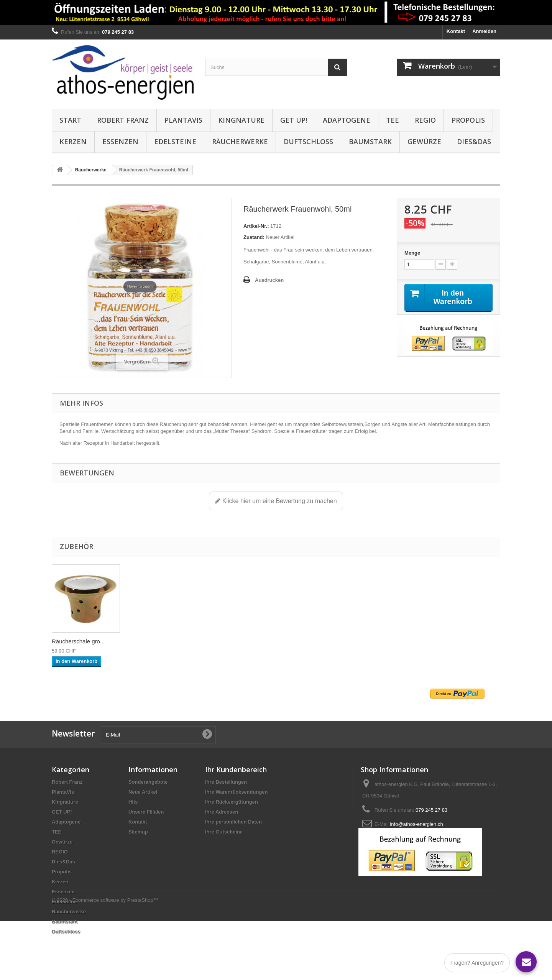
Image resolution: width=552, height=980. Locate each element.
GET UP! (294, 120)
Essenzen (120, 141)
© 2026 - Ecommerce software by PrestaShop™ (105, 959)
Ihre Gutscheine (224, 832)
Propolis (468, 120)
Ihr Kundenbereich (236, 770)
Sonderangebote (148, 782)
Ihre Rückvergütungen (232, 802)
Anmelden (484, 31)
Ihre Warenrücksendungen (237, 792)
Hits (133, 802)
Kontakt (456, 31)
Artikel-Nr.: (256, 226)
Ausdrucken (269, 280)
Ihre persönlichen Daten (233, 822)
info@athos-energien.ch (416, 824)
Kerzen (73, 141)
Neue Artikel (143, 792)
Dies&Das (474, 141)
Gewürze (424, 141)
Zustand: (254, 237)
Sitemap (138, 832)
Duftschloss (308, 141)
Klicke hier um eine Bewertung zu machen (276, 501)
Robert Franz (123, 120)
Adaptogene (347, 120)
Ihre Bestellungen (226, 782)
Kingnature (241, 120)
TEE (393, 120)
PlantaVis (183, 120)
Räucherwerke (240, 141)
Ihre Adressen (222, 812)
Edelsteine (175, 141)
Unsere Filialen (146, 812)
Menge (412, 253)
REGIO (425, 120)
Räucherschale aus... (79, 641)
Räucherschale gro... (154, 641)
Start (70, 120)
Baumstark (370, 141)
